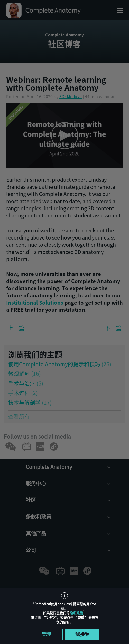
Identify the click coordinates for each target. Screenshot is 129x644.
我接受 (82, 634)
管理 (46, 634)
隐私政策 (76, 613)
